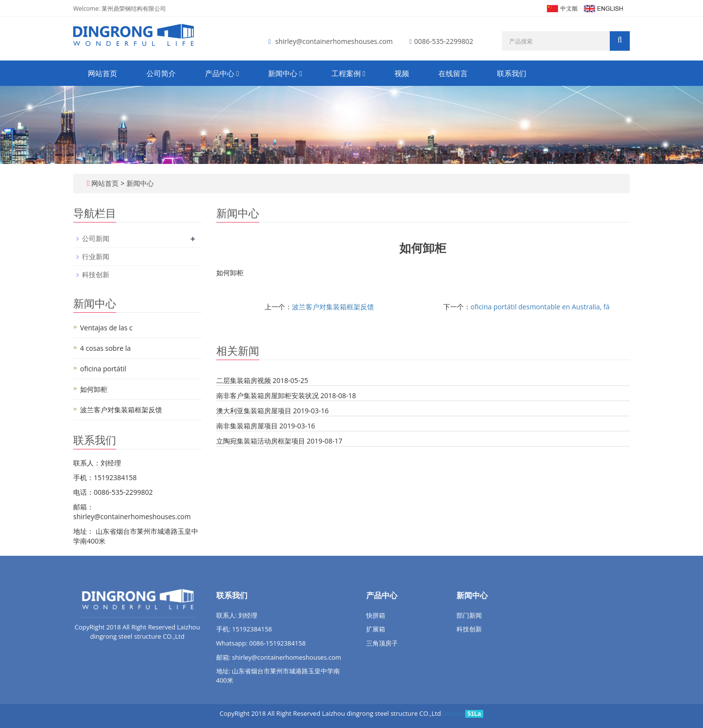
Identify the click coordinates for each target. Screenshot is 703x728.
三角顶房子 (382, 643)
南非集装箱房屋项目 (247, 426)
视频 (402, 73)
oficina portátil (103, 369)
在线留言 (453, 73)
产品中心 (222, 73)
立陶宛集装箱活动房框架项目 (261, 441)
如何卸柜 (94, 389)
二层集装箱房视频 (244, 380)
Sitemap (453, 713)
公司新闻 (96, 238)
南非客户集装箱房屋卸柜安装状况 (268, 395)
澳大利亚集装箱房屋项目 (254, 411)
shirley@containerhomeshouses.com (334, 41)
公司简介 (161, 73)
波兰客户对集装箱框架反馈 (333, 307)
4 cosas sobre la (105, 348)
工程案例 (348, 73)
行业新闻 (96, 256)
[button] (238, 73)
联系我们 (512, 73)
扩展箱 (376, 629)
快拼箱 (376, 615)
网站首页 (103, 73)
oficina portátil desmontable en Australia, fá (540, 307)
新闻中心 (285, 73)
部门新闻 (469, 615)
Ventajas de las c (106, 328)
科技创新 (96, 274)
